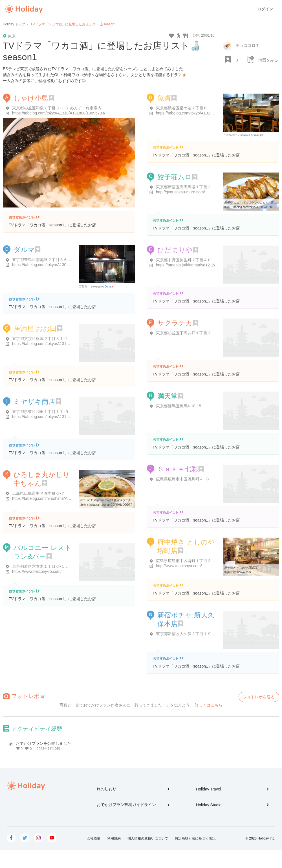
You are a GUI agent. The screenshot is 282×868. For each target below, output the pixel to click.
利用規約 (114, 838)
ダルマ (24, 250)
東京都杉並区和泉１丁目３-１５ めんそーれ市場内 (57, 108)
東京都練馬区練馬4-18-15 (179, 406)
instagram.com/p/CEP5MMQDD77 (110, 505)
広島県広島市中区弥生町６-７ (38, 493)
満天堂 (168, 396)
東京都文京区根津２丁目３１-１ (40, 339)
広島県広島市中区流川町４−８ (183, 479)
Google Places (253, 135)
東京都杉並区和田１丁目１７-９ (40, 412)
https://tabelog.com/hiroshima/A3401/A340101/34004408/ (62, 498)
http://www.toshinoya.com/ (179, 566)
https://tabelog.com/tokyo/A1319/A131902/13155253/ (59, 417)
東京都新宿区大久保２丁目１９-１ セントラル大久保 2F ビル (210, 634)
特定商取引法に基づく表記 (195, 838)
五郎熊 (83, 287)
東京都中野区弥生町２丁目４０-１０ (188, 260)
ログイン (265, 9)
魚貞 (164, 98)
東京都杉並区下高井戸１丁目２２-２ (188, 333)
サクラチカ (175, 323)
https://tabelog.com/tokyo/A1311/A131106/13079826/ (59, 344)
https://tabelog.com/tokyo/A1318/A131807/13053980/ (202, 113)
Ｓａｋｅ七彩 (178, 469)
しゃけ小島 (31, 98)
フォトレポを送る (259, 697)
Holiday (24, 9)
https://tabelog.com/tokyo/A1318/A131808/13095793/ (59, 113)
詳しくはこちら (209, 705)
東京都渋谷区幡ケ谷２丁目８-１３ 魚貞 (191, 108)
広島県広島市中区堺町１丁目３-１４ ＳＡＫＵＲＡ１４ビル (209, 561)
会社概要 (94, 838)
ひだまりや (175, 250)
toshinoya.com (242, 572)
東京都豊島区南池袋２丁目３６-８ (42, 260)
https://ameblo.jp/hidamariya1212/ (186, 265)
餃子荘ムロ (175, 177)
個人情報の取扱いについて (148, 838)
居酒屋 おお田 (35, 329)
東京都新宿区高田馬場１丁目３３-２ (188, 187)
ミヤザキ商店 (34, 402)
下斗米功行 (230, 135)
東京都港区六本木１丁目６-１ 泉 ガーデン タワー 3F (59, 566)
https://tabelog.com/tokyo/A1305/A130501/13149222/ (59, 265)
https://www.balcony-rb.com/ (37, 571)
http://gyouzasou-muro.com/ (180, 192)
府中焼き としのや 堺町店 (241, 568)
